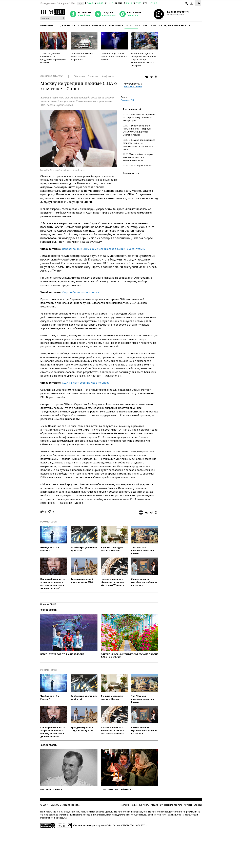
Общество (131, 25)
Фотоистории (49, 610)
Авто (156, 25)
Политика (114, 25)
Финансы (98, 25)
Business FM (127, 100)
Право (146, 25)
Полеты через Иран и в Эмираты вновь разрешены (83, 57)
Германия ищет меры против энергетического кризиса (114, 57)
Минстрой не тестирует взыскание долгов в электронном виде (139, 157)
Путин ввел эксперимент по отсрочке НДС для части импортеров (139, 117)
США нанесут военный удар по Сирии (86, 383)
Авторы (188, 805)
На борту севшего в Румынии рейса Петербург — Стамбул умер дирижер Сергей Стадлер (138, 130)
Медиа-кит (157, 805)
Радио (134, 805)
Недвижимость (174, 25)
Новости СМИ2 (48, 604)
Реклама (125, 805)
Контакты (144, 805)
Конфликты (108, 76)
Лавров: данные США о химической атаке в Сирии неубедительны (104, 249)
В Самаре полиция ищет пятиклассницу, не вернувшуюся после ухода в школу (139, 144)
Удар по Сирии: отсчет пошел (80, 292)
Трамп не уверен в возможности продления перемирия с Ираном (53, 58)
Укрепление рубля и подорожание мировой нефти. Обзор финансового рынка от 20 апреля (144, 60)
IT (189, 25)
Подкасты (64, 25)
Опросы (198, 805)
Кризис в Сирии (133, 87)
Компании (81, 25)
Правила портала (173, 805)
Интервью (47, 25)
